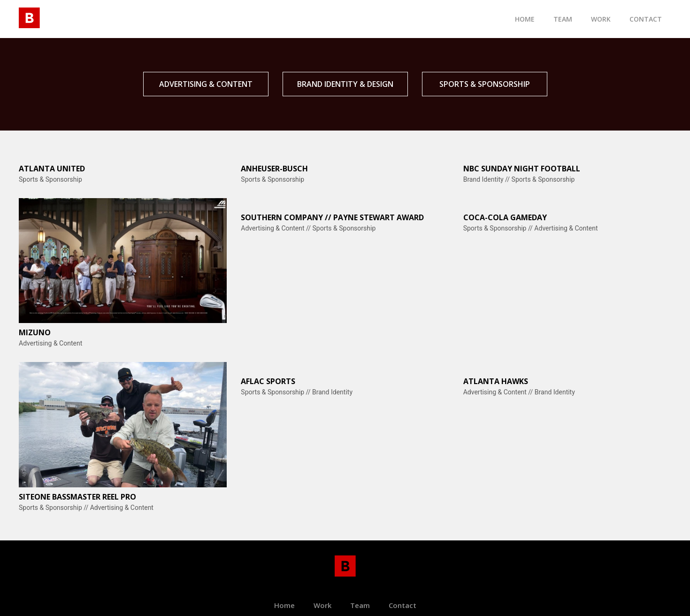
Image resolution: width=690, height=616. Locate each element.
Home (525, 19)
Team (360, 605)
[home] (29, 16)
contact (646, 19)
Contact (402, 605)
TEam (563, 19)
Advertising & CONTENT (206, 84)
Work (601, 19)
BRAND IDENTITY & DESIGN (345, 84)
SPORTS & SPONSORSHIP (485, 84)
